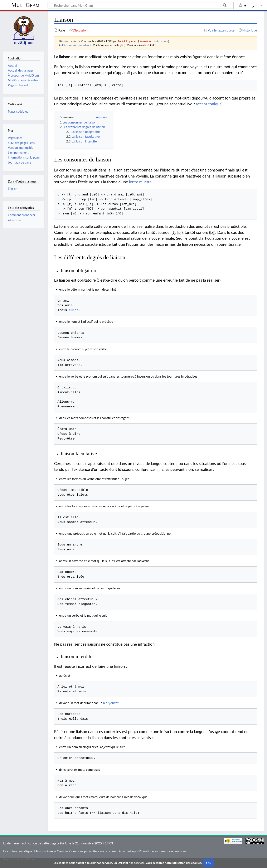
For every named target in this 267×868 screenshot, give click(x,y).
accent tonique (209, 104)
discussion (145, 41)
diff (62, 45)
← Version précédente (78, 45)
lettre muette (140, 182)
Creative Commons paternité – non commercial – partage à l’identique (105, 851)
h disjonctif (111, 703)
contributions (160, 41)
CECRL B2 (15, 220)
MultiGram (25, 5)
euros (74, 310)
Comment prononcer (22, 215)
